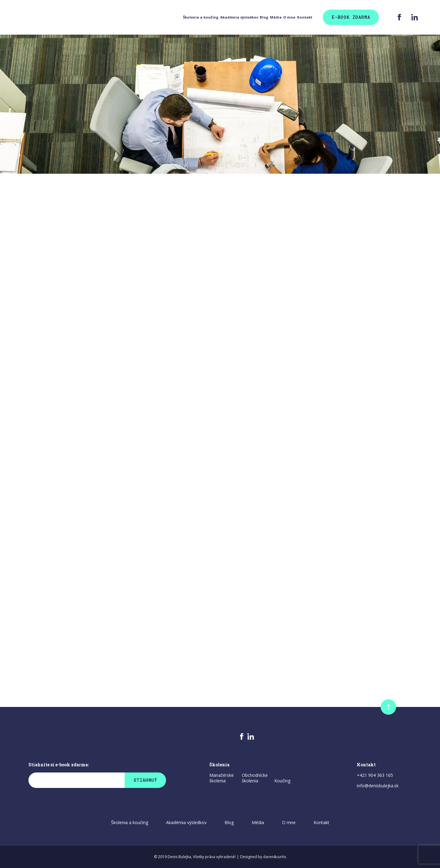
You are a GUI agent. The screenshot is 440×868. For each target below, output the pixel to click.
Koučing (282, 781)
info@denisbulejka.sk (378, 786)
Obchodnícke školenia (255, 778)
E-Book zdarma (351, 17)
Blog (195, 17)
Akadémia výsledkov (144, 17)
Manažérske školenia (222, 778)
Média (228, 17)
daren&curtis (275, 857)
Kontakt (302, 17)
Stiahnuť (145, 780)
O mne (264, 17)
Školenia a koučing (75, 17)
